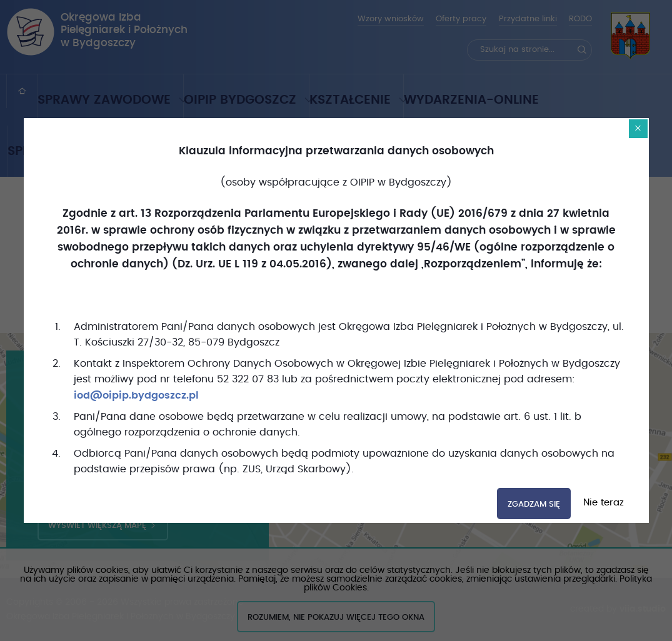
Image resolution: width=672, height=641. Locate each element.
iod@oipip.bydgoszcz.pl (136, 395)
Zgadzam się (534, 504)
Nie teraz (602, 503)
